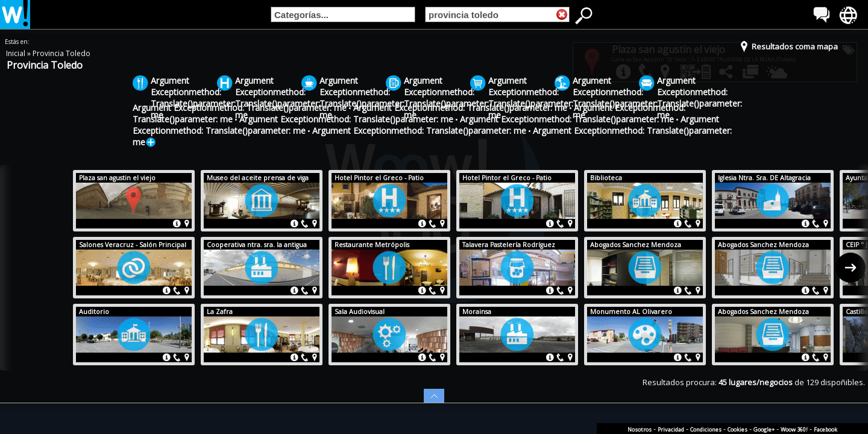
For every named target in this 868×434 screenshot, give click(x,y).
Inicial (17, 53)
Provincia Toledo (61, 53)
